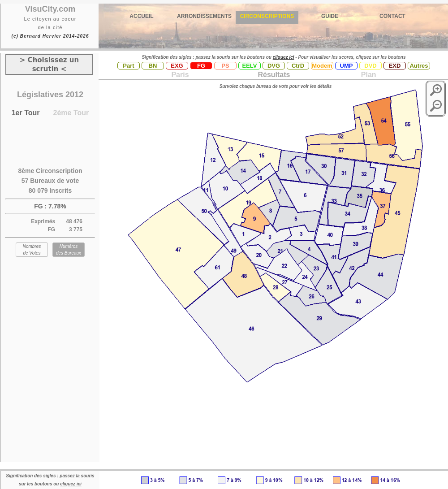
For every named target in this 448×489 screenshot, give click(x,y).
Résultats (274, 75)
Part (128, 66)
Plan (367, 75)
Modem (322, 66)
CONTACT (392, 16)
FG (201, 66)
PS (225, 66)
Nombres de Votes (32, 250)
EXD (395, 66)
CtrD (298, 66)
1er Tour (26, 113)
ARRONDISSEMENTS (204, 16)
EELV (250, 66)
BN (153, 66)
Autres (419, 66)
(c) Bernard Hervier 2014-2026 (50, 36)
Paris (180, 75)
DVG (274, 66)
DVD (370, 66)
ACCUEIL (141, 16)
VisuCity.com (50, 9)
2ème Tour (71, 113)
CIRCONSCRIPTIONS (267, 16)
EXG (177, 66)
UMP (347, 66)
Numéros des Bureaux (69, 250)
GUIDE (330, 16)
